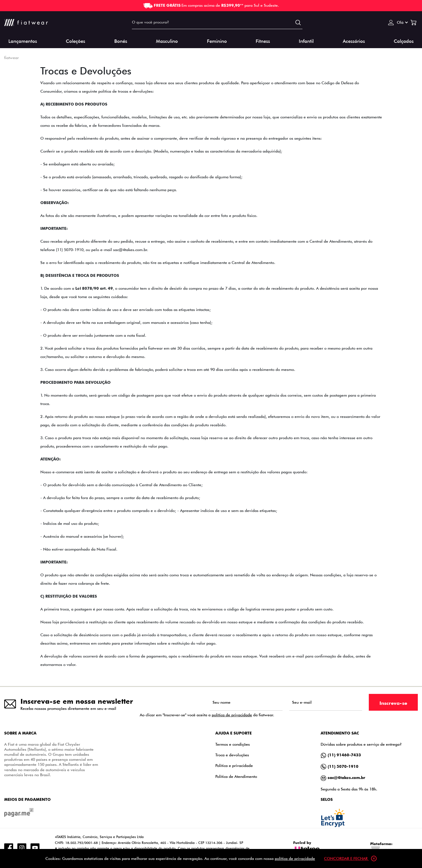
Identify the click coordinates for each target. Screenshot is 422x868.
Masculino (167, 41)
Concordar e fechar (350, 858)
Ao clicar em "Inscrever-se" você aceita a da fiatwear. (207, 715)
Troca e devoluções (232, 755)
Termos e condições (233, 744)
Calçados (404, 41)
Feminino (217, 41)
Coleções (75, 41)
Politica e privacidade (234, 765)
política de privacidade (232, 715)
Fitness (263, 41)
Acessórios (354, 41)
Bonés (121, 41)
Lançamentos (23, 41)
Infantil (306, 41)
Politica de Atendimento (236, 776)
